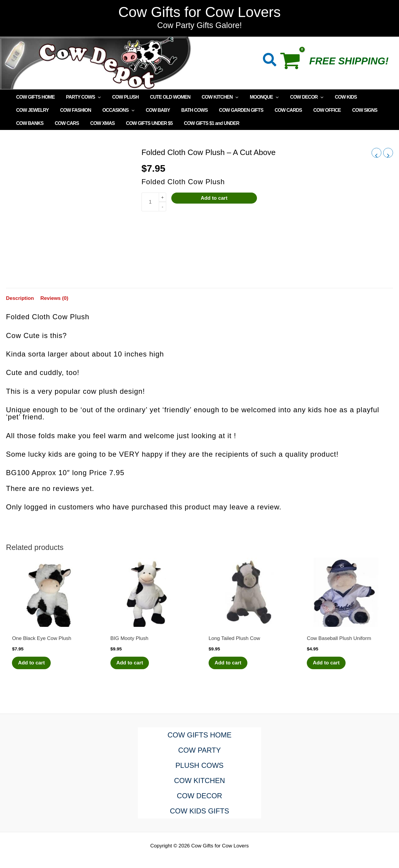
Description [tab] (20, 298)
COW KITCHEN (212, 97)
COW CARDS (276, 110)
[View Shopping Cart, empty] (293, 63)
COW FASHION (73, 110)
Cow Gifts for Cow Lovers (199, 12)
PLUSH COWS (199, 765)
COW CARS (64, 123)
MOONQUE (254, 97)
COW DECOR (295, 97)
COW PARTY (199, 750)
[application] (95, 97)
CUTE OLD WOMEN (164, 97)
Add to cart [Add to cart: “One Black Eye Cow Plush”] (31, 663)
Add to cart (214, 198)
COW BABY (151, 110)
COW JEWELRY (31, 110)
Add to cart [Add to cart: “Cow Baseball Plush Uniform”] (326, 663)
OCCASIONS (114, 110)
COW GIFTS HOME (34, 97)
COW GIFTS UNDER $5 (143, 123)
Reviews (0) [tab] (54, 298)
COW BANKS (29, 123)
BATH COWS (186, 110)
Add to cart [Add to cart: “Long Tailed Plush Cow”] (228, 663)
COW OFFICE (314, 110)
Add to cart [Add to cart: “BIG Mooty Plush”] (130, 663)
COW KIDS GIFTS (199, 811)
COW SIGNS (349, 110)
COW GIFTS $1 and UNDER (203, 123)
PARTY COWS (81, 97)
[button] (270, 61)
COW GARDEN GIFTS (231, 110)
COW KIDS (332, 97)
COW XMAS (98, 123)
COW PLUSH (121, 97)
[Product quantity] (150, 202)
